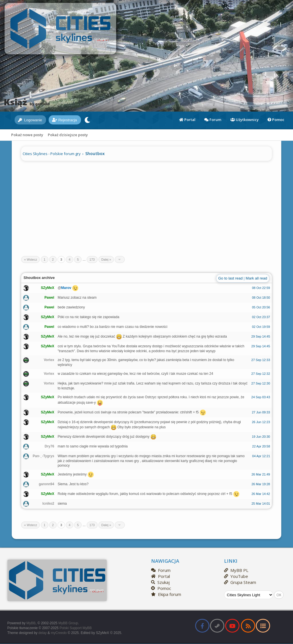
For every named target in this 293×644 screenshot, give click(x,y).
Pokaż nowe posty (27, 135)
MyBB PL (236, 570)
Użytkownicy (245, 120)
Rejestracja (65, 120)
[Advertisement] (146, 206)
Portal (187, 120)
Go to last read (230, 278)
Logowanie (30, 120)
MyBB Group (68, 623)
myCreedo (59, 633)
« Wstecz (30, 259)
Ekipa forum (166, 594)
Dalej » (106, 259)
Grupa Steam (240, 582)
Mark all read (257, 278)
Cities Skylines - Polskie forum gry (52, 154)
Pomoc (276, 120)
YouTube (236, 576)
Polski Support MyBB (76, 628)
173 (92, 259)
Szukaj (160, 582)
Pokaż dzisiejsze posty (68, 135)
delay (42, 633)
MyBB (31, 623)
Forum (213, 120)
